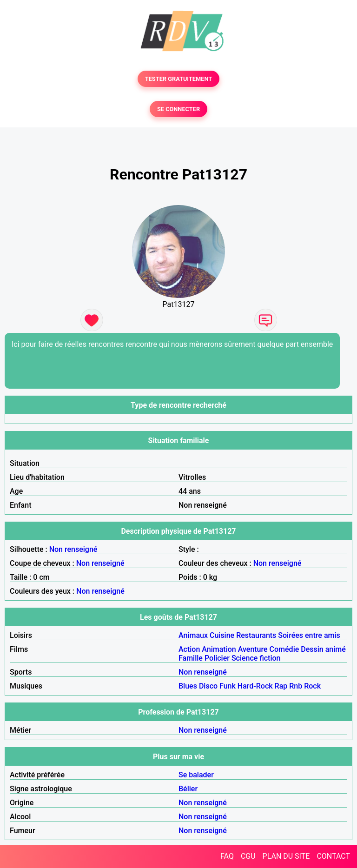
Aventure (253, 649)
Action (189, 649)
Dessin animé (323, 649)
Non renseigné (73, 549)
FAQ (227, 856)
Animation (219, 649)
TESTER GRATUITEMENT (179, 79)
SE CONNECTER (178, 109)
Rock (312, 686)
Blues (188, 686)
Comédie (284, 649)
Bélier (188, 789)
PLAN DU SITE (286, 856)
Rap (281, 686)
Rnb (296, 686)
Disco (208, 686)
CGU (248, 856)
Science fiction (256, 658)
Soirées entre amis (309, 635)
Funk (228, 686)
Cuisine (222, 635)
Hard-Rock (255, 686)
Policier (217, 658)
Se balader (196, 775)
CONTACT (333, 856)
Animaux (193, 635)
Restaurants (256, 635)
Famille (191, 658)
